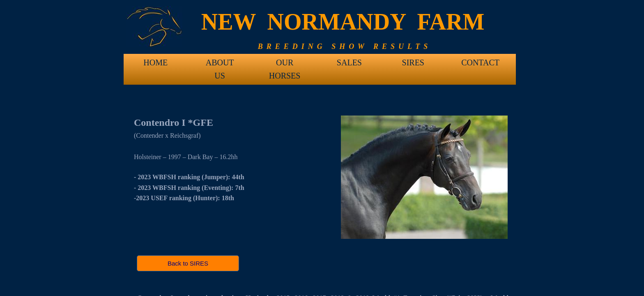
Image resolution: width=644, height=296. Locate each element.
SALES (349, 62)
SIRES (413, 62)
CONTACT (480, 62)
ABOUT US (220, 65)
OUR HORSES (285, 65)
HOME (155, 62)
